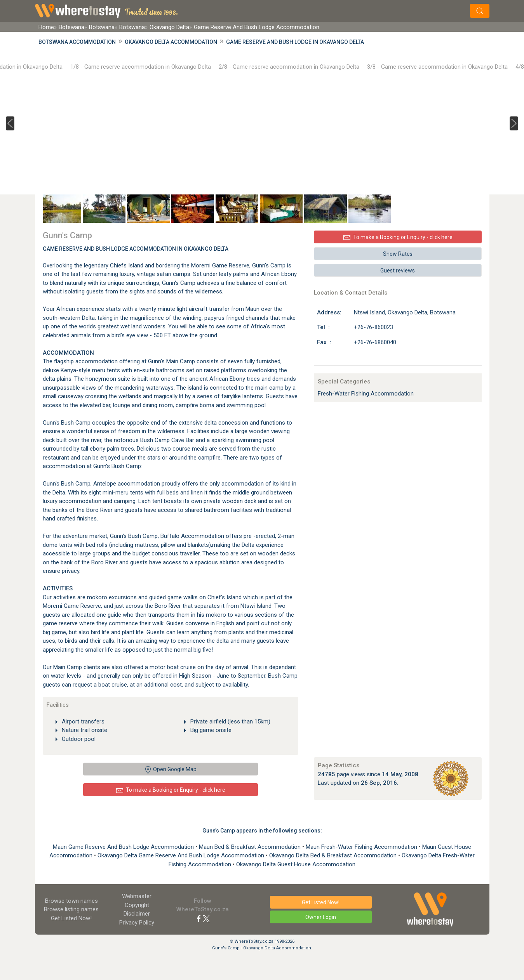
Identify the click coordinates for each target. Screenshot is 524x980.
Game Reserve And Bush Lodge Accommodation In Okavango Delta (136, 249)
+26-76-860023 (373, 327)
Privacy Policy (137, 923)
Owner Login (321, 917)
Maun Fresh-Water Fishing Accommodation (362, 847)
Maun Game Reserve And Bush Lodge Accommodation (124, 847)
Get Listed (71, 918)
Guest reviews (398, 271)
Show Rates (398, 254)
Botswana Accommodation (77, 42)
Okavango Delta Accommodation (171, 42)
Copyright (137, 905)
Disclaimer (137, 914)
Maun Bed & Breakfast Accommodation (251, 847)
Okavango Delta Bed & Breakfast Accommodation (334, 855)
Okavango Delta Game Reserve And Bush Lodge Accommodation (182, 855)
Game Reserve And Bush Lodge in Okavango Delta (295, 42)
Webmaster (137, 896)
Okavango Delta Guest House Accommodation (296, 864)
